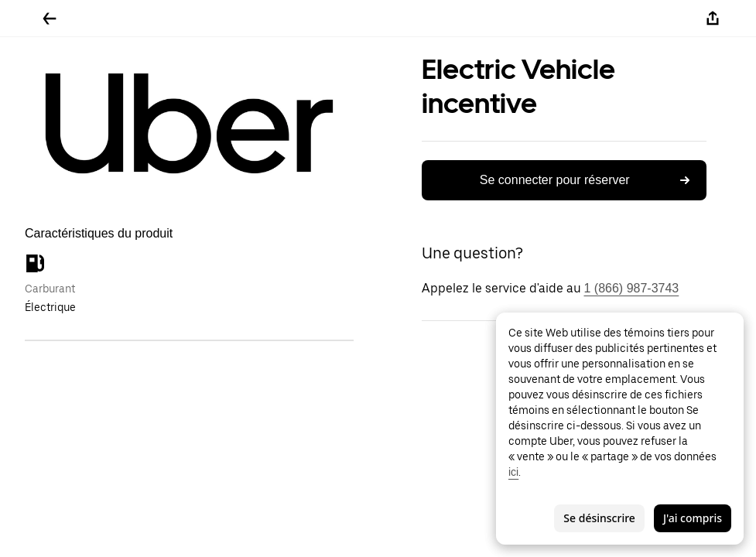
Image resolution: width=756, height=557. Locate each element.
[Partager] (713, 19)
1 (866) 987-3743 (632, 288)
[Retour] (50, 19)
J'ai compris (693, 518)
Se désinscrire (599, 518)
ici (513, 472)
